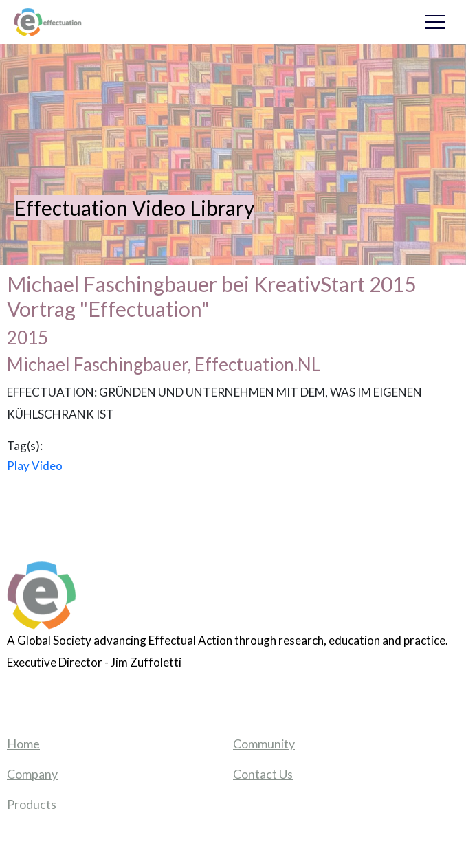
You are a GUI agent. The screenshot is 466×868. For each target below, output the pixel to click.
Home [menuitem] (23, 744)
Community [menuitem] (264, 744)
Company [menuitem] (32, 774)
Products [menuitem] (32, 804)
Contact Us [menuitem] (263, 774)
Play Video (35, 466)
